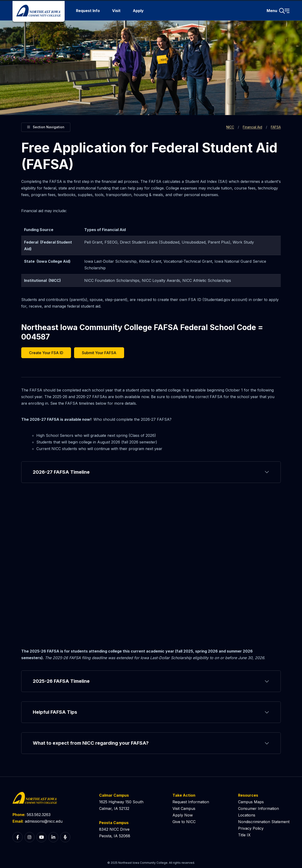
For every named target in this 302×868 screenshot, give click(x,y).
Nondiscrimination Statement (264, 822)
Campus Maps (251, 802)
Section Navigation (46, 127)
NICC (230, 127)
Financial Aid (252, 127)
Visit (116, 11)
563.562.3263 (39, 815)
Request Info (88, 11)
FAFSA (276, 127)
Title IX (244, 835)
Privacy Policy (251, 828)
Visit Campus (184, 808)
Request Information (191, 802)
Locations (247, 815)
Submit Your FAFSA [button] (99, 353)
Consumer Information (258, 808)
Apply (138, 11)
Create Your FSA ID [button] (46, 353)
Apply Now (183, 815)
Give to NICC (184, 822)
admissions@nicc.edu (44, 821)
